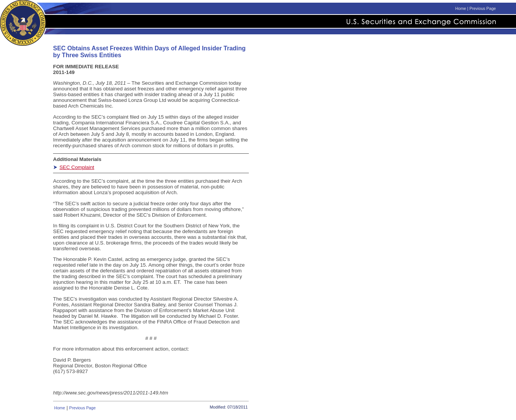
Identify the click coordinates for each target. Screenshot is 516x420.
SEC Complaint (77, 167)
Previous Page (483, 8)
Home (461, 8)
